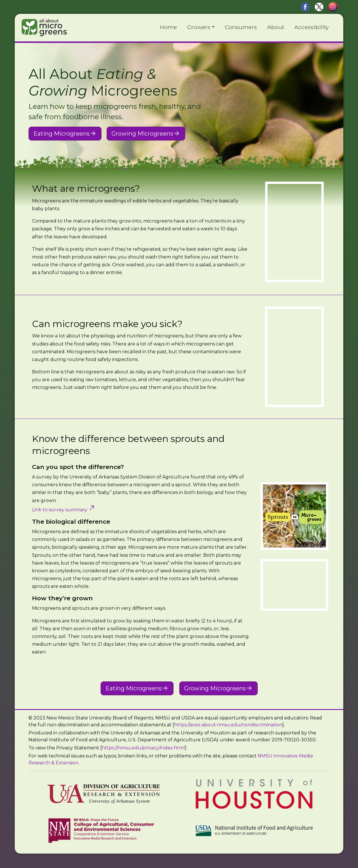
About (276, 27)
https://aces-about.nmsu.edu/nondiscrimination (228, 725)
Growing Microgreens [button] (146, 134)
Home (168, 27)
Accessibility (311, 27)
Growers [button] (199, 27)
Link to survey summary (64, 510)
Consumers (241, 27)
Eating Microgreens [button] (65, 134)
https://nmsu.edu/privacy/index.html (143, 748)
